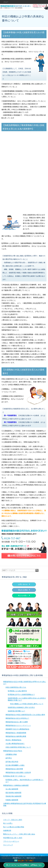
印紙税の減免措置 (12, 800)
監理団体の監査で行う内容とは (14, 776)
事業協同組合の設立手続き (13, 751)
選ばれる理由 (24, 590)
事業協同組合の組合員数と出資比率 (18, 773)
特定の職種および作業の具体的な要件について (27, 704)
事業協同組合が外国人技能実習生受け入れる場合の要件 (25, 715)
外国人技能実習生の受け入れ (16, 687)
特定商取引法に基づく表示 (13, 838)
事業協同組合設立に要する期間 (17, 722)
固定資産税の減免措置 (13, 793)
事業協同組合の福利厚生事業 (16, 736)
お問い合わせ (24, 584)
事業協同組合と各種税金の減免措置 (16, 785)
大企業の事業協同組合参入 (15, 744)
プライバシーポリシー (11, 841)
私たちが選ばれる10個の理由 (14, 827)
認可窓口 (9, 758)
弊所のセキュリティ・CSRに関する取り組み (19, 834)
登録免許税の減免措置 (13, 796)
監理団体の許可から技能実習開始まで (21, 695)
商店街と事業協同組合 (13, 740)
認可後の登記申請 (12, 762)
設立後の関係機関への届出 (15, 765)
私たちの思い (24, 595)
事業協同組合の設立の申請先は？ (17, 718)
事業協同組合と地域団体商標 (16, 733)
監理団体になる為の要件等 (17, 691)
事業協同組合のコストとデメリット (18, 726)
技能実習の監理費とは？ (17, 711)
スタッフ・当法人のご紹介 (13, 820)
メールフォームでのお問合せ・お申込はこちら (24, 865)
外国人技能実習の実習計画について (18, 747)
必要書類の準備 (11, 754)
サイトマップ (8, 845)
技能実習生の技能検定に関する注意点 (21, 707)
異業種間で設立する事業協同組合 (17, 729)
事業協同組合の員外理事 (14, 769)
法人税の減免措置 (12, 789)
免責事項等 (7, 831)
